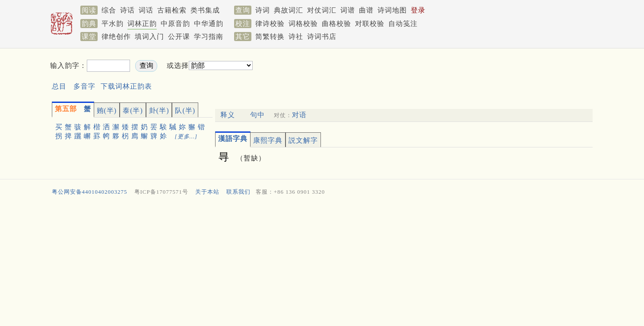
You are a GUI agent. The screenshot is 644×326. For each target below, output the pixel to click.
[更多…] (186, 136)
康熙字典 (268, 140)
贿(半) (107, 110)
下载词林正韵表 (126, 86)
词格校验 (303, 24)
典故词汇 (289, 10)
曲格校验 (336, 24)
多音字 (84, 86)
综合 (109, 10)
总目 (59, 86)
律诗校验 (270, 24)
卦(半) (159, 110)
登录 (418, 10)
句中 (257, 115)
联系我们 (238, 192)
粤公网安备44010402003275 (90, 192)
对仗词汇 (322, 10)
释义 (228, 115)
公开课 (179, 37)
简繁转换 (270, 37)
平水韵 (113, 24)
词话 (146, 10)
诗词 (263, 10)
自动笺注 (403, 24)
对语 (299, 115)
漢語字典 (233, 139)
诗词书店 (322, 37)
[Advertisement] (403, 73)
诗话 (127, 10)
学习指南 (209, 37)
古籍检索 (172, 10)
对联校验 (370, 24)
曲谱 (366, 10)
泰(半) (133, 110)
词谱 (348, 10)
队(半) (185, 110)
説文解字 (303, 140)
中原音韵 (175, 24)
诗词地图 (392, 10)
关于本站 (207, 192)
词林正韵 (142, 24)
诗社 (296, 37)
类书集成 (205, 10)
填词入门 (149, 37)
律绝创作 (116, 37)
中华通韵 (209, 24)
